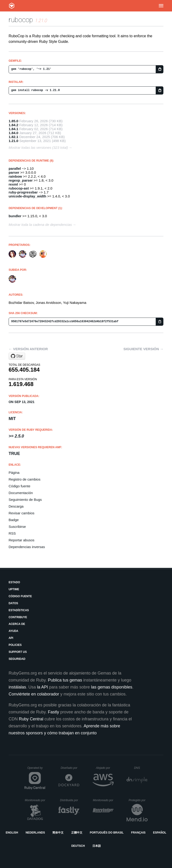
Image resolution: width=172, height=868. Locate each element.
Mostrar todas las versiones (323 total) (38, 147)
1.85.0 (13, 121)
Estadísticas (19, 610)
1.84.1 (13, 129)
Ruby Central (31, 719)
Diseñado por (70, 768)
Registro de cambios (25, 479)
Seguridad (17, 659)
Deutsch (78, 846)
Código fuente (19, 486)
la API (42, 687)
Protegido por (138, 800)
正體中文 (77, 833)
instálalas (17, 687)
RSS (12, 533)
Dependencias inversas (27, 547)
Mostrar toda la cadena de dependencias (40, 225)
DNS (141, 768)
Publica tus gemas (65, 680)
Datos (13, 603)
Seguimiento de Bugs (25, 500)
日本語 (97, 846)
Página (14, 473)
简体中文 (58, 833)
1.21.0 (13, 141)
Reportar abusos (22, 540)
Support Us (18, 652)
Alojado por (105, 768)
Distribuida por (70, 800)
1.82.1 (13, 137)
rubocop (21, 20)
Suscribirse (17, 527)
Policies (15, 645)
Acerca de (17, 624)
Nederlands (35, 833)
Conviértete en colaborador (34, 694)
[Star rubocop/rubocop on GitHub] (17, 356)
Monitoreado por (35, 800)
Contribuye (18, 617)
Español (160, 833)
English (12, 833)
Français (138, 833)
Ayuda (13, 631)
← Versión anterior (28, 349)
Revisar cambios (22, 513)
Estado (14, 582)
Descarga (16, 506)
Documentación (21, 493)
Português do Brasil (107, 833)
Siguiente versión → (143, 349)
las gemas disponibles (112, 687)
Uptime (14, 589)
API (11, 638)
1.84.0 (13, 133)
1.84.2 (13, 125)
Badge (14, 520)
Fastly (54, 712)
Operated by (36, 770)
